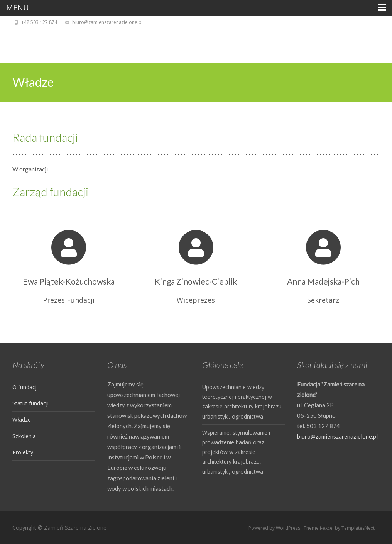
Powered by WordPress (275, 528)
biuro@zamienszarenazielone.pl (337, 436)
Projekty (23, 452)
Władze (22, 419)
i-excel (327, 528)
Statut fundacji (30, 403)
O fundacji (25, 387)
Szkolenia (24, 436)
